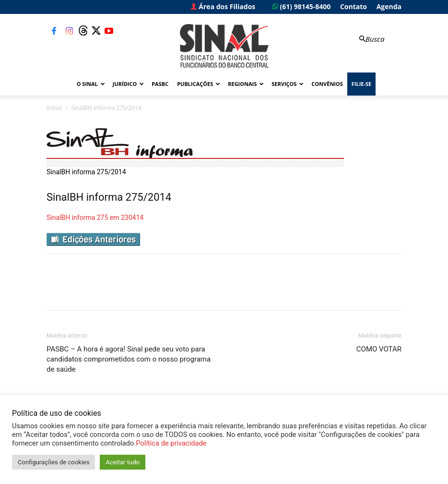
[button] (371, 39)
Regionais (246, 84)
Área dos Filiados (223, 6)
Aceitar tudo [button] (122, 462)
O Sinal (91, 84)
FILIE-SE (361, 84)
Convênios (327, 84)
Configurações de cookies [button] (53, 462)
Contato (354, 6)
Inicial (54, 108)
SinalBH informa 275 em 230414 (95, 218)
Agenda (389, 6)
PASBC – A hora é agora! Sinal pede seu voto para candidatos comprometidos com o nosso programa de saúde (129, 359)
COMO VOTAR (379, 349)
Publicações (199, 84)
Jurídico (128, 84)
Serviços (288, 84)
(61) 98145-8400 (301, 6)
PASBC (160, 84)
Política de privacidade (171, 443)
